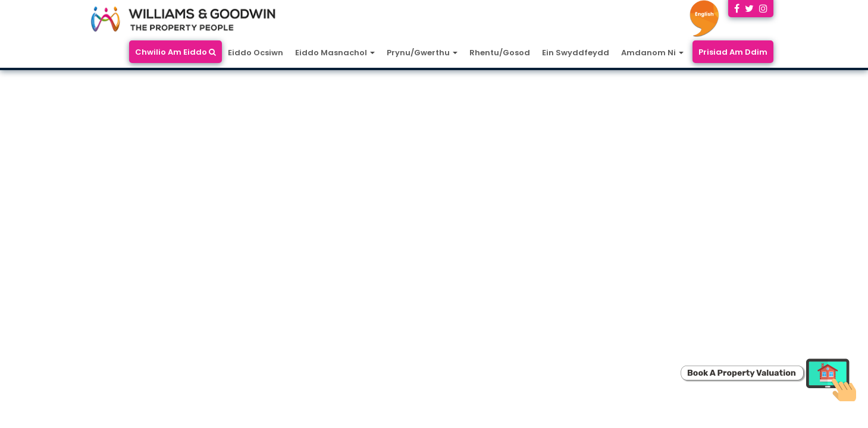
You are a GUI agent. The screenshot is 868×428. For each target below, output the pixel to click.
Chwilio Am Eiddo (176, 52)
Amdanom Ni (652, 53)
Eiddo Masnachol (335, 53)
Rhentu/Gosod (500, 53)
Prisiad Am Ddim (733, 52)
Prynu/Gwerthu (422, 53)
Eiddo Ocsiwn (256, 53)
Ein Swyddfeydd (576, 53)
